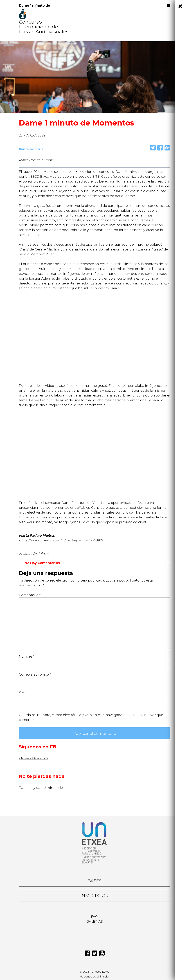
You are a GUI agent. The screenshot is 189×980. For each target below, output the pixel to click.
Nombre (27, 657)
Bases (95, 881)
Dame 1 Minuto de (34, 758)
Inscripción (95, 896)
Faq (94, 917)
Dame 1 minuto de (34, 6)
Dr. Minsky (41, 554)
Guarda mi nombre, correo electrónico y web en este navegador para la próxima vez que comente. (91, 717)
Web (23, 692)
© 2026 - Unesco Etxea (94, 972)
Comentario (30, 595)
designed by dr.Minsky (95, 977)
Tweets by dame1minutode (41, 788)
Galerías (95, 922)
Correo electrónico (35, 674)
